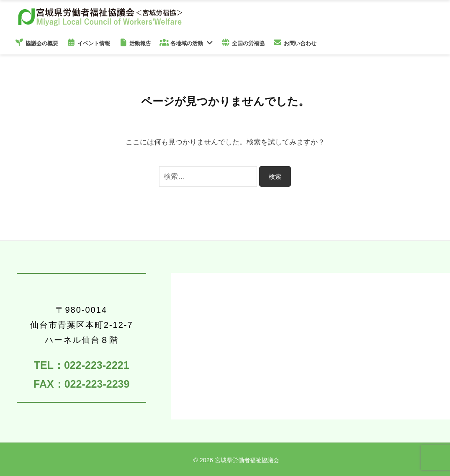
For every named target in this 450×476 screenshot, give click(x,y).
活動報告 (135, 42)
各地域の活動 (181, 42)
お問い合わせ (295, 42)
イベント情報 (88, 42)
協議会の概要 (36, 42)
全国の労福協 (243, 42)
